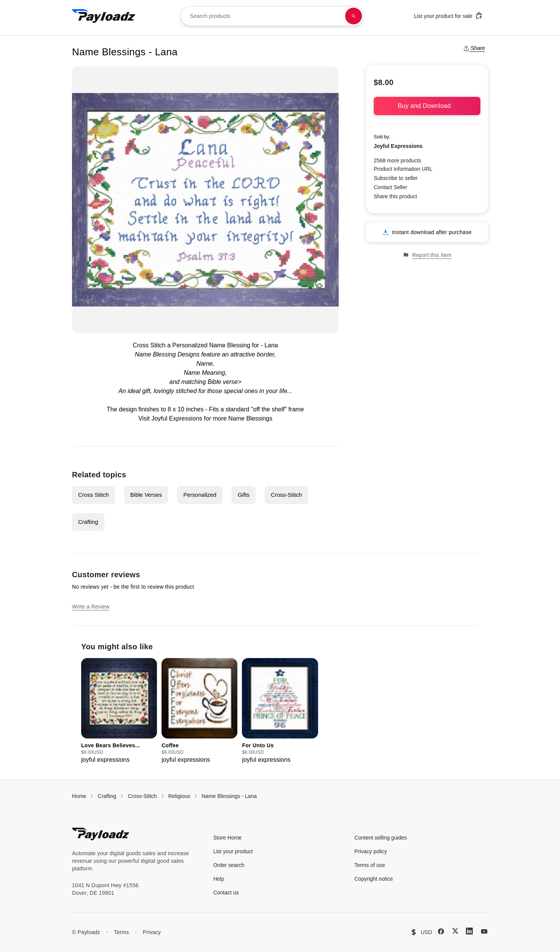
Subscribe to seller (396, 178)
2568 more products (398, 161)
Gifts (244, 495)
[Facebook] (441, 931)
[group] (119, 711)
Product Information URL (403, 169)
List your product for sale (448, 15)
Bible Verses (146, 495)
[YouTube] (484, 931)
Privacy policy (371, 851)
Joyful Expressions (398, 146)
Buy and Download (427, 106)
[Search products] (354, 16)
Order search (229, 865)
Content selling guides (381, 838)
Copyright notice (374, 879)
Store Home (228, 838)
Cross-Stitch (286, 495)
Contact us (226, 893)
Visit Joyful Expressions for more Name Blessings (205, 418)
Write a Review (91, 607)
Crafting (88, 522)
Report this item (427, 255)
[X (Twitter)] (455, 931)
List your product (233, 851)
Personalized (200, 495)
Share (474, 48)
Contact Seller (390, 187)
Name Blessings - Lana (229, 796)
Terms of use (370, 865)
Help (219, 879)
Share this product (395, 196)
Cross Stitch (94, 495)
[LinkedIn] (469, 931)
